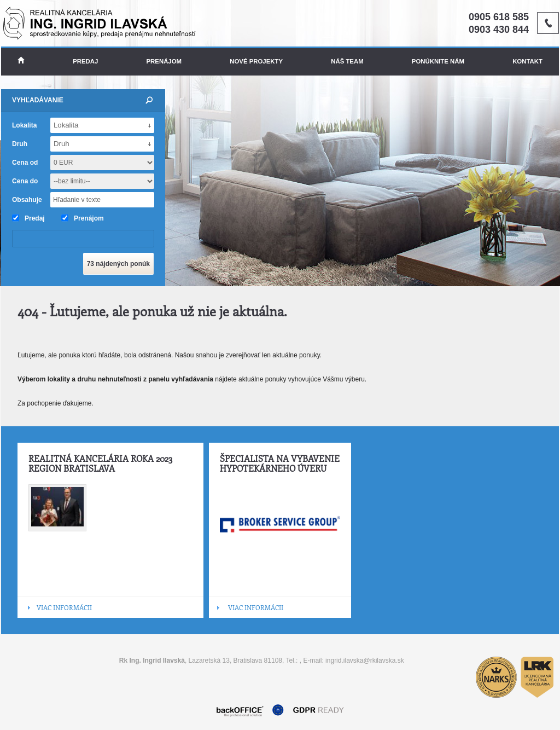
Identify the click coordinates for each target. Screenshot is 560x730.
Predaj (85, 61)
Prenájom (164, 61)
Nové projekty (256, 61)
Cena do (25, 181)
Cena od (25, 163)
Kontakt (527, 61)
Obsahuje (27, 200)
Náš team (347, 61)
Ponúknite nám (438, 61)
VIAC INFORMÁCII (64, 607)
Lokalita (24, 125)
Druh (20, 144)
